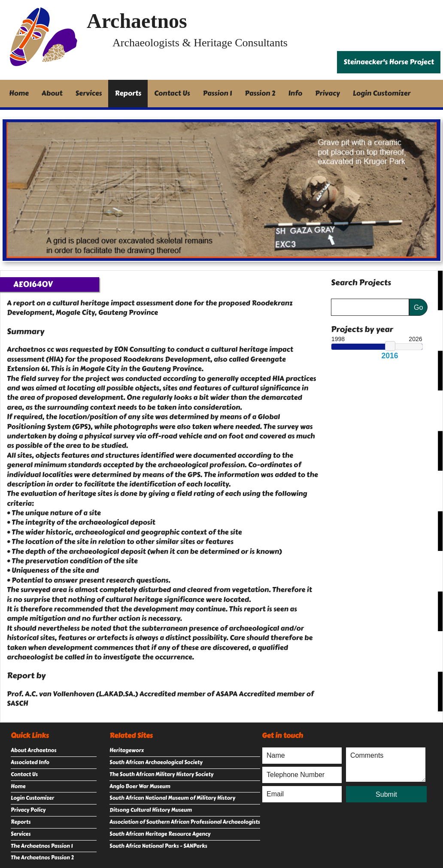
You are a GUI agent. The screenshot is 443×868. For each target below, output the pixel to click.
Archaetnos (137, 21)
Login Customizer (382, 93)
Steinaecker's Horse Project (389, 62)
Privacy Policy (28, 810)
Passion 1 (218, 93)
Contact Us (172, 93)
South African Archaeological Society (156, 762)
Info (296, 93)
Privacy (328, 93)
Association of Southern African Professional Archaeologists (185, 822)
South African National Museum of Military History (172, 798)
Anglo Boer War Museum (140, 786)
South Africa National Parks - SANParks (158, 846)
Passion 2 (260, 93)
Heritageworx (127, 750)
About (52, 93)
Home (19, 93)
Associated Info (30, 762)
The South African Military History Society (161, 774)
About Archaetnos (33, 750)
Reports (128, 93)
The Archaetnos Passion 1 (42, 846)
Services (89, 93)
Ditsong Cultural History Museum (151, 810)
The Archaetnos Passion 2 (42, 858)
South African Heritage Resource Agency (160, 834)
